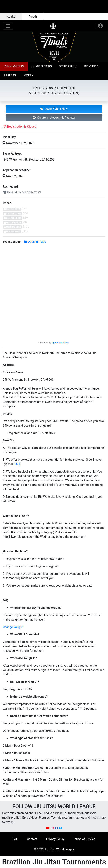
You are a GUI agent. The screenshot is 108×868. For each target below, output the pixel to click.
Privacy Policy (55, 839)
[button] (14, 66)
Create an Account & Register (54, 118)
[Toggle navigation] (8, 26)
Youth (33, 17)
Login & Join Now (54, 109)
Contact (32, 839)
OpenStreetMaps (60, 343)
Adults (11, 17)
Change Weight (13, 627)
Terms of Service (84, 839)
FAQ (17, 464)
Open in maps (35, 242)
